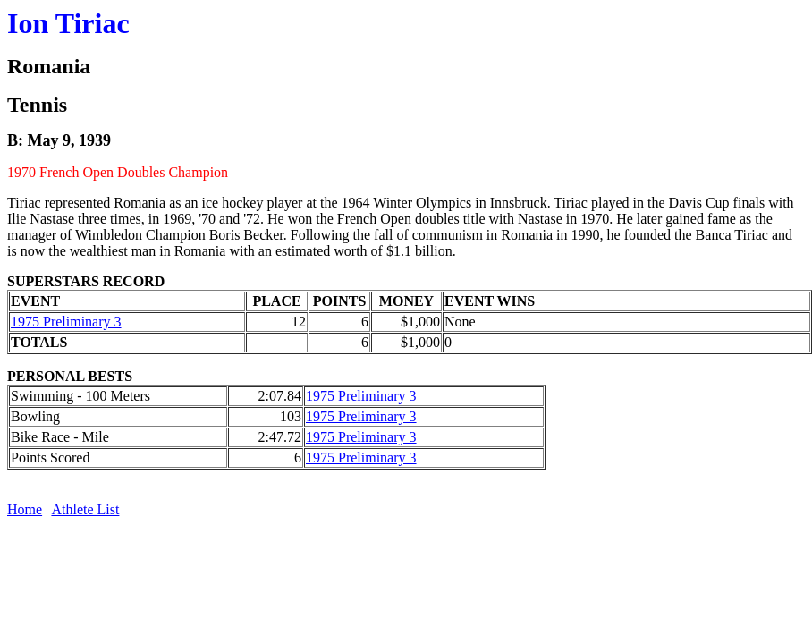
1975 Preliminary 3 (66, 322)
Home (25, 509)
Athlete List (85, 509)
